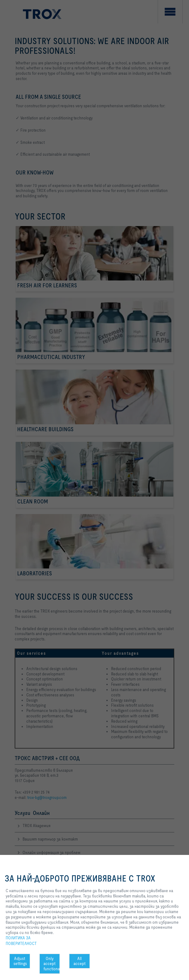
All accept (79, 961)
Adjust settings (20, 961)
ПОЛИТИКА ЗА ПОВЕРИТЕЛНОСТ (21, 941)
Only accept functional (52, 964)
